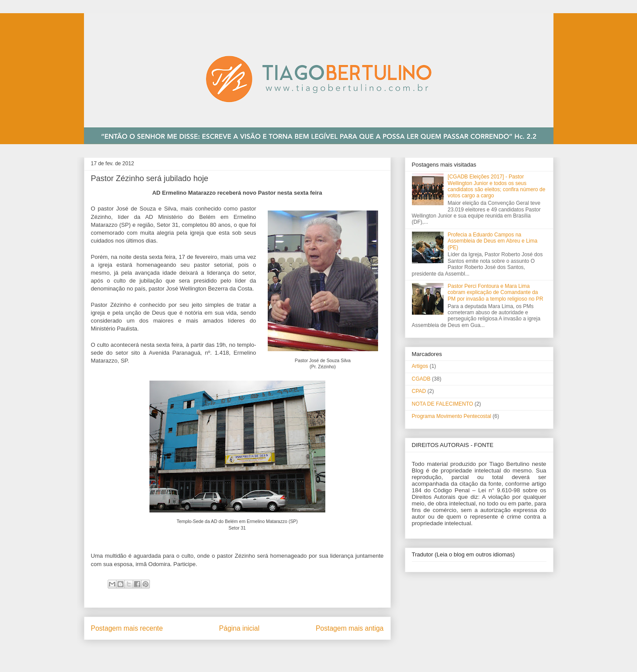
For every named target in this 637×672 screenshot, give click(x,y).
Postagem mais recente (127, 628)
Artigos (420, 366)
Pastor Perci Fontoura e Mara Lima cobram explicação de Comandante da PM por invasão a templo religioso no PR (495, 292)
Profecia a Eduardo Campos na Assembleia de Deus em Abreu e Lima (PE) (492, 241)
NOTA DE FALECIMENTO (443, 404)
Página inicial (239, 628)
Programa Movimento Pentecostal (452, 416)
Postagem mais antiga (349, 628)
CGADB (421, 379)
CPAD (419, 391)
